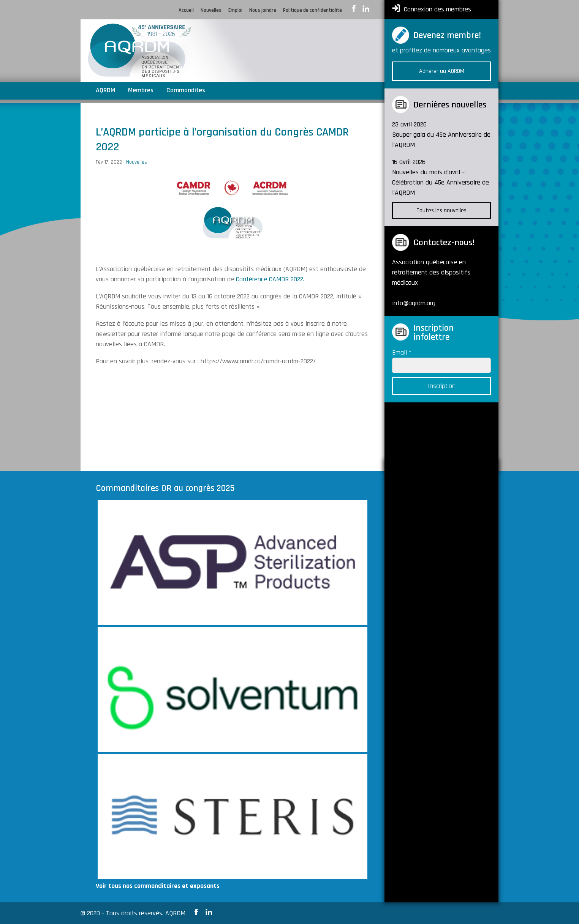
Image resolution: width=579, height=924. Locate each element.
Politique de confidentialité (312, 11)
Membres (141, 91)
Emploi (235, 11)
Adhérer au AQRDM (442, 71)
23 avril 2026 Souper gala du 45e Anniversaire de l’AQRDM (441, 135)
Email (402, 352)
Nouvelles (211, 11)
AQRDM (105, 91)
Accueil (186, 11)
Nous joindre (263, 11)
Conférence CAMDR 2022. (271, 279)
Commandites (186, 91)
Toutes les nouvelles (441, 211)
